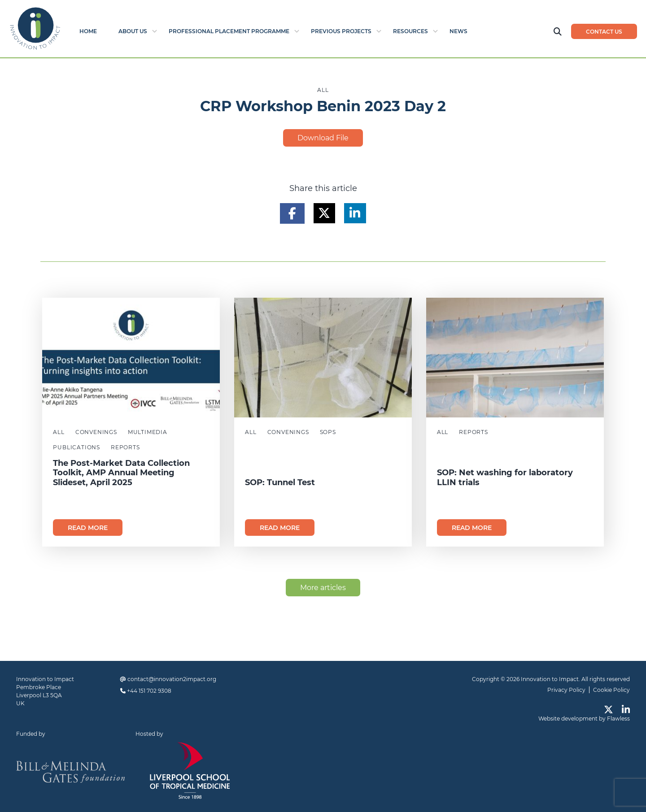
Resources (410, 31)
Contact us (604, 32)
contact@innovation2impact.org (172, 679)
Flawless (618, 719)
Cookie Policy (611, 690)
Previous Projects (341, 31)
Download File (323, 138)
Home (88, 31)
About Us (133, 31)
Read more (88, 528)
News (458, 31)
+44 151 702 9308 (149, 691)
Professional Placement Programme (229, 31)
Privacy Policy (566, 690)
